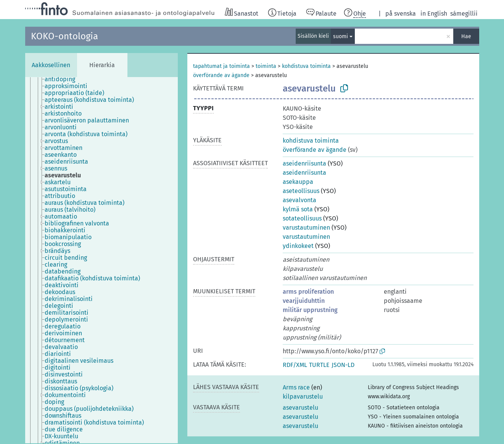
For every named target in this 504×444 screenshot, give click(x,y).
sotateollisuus (302, 218)
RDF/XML (295, 365)
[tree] (101, 260)
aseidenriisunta (304, 163)
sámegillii (464, 14)
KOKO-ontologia (64, 36)
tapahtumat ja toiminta (221, 66)
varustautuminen (306, 228)
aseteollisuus (301, 191)
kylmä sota (298, 209)
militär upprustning (310, 310)
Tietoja (287, 14)
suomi (341, 36)
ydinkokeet (298, 246)
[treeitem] (63, 79)
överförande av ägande (221, 75)
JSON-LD (343, 365)
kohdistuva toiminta (306, 66)
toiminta (266, 66)
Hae (466, 36)
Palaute (326, 14)
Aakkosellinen (51, 65)
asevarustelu (300, 408)
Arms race (296, 387)
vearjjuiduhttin (304, 301)
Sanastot (246, 14)
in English (434, 14)
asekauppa (298, 182)
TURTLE (319, 365)
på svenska (401, 14)
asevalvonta (300, 200)
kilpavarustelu (303, 397)
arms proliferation (308, 292)
